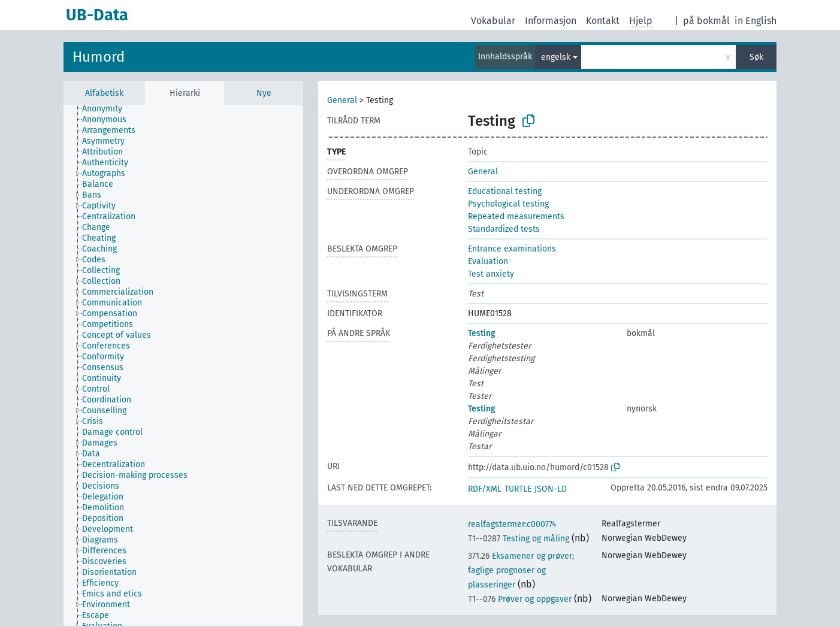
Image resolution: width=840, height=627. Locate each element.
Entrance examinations (512, 249)
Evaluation (488, 261)
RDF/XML (485, 489)
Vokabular (493, 21)
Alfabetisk (104, 93)
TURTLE (518, 489)
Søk (756, 57)
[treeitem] (107, 109)
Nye (264, 93)
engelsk (556, 57)
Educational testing (505, 191)
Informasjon (551, 21)
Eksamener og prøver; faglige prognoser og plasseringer (521, 570)
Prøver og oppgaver (520, 599)
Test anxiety (491, 274)
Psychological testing (508, 204)
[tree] (183, 366)
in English (756, 21)
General (342, 100)
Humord (99, 57)
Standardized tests (504, 229)
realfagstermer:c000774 (512, 524)
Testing (482, 333)
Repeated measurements (516, 216)
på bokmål (706, 21)
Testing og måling (519, 539)
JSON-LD (551, 489)
